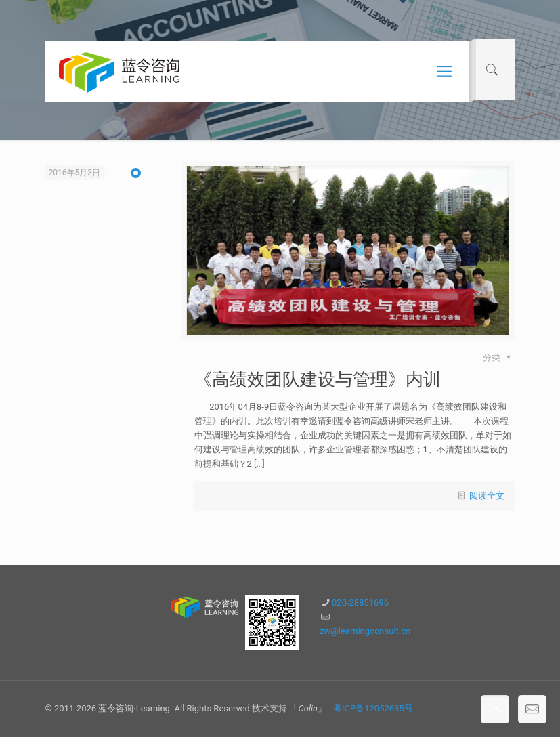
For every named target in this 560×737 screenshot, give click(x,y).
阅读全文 (487, 496)
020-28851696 (360, 603)
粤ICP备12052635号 (373, 708)
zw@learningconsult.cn (365, 631)
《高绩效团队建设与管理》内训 (318, 379)
